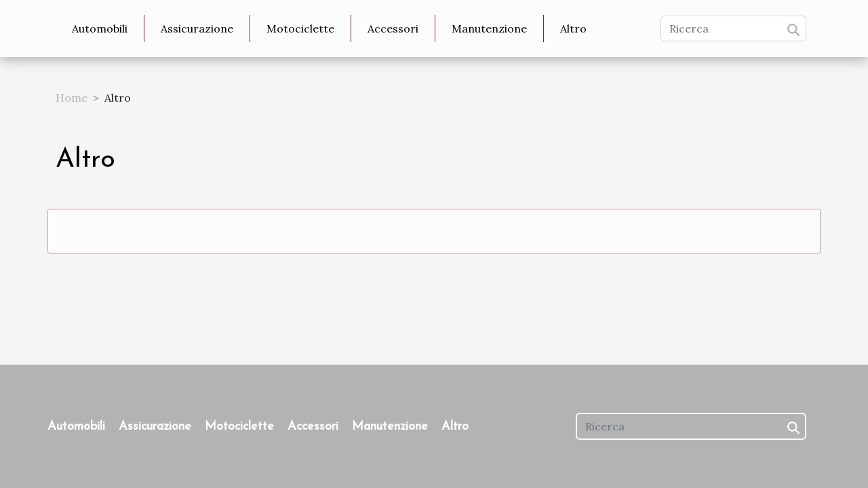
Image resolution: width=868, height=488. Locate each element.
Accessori (393, 28)
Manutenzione (489, 28)
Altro (573, 28)
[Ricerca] (733, 28)
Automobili (100, 28)
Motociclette (300, 28)
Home (72, 98)
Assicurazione (197, 28)
